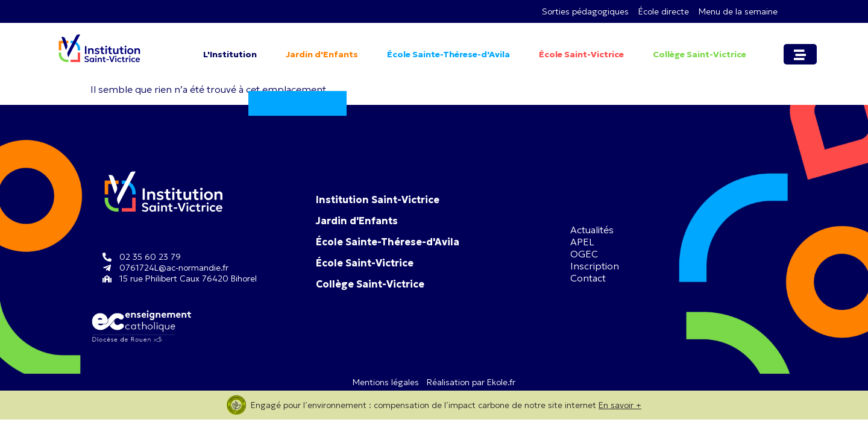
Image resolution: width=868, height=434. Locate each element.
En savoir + (620, 405)
